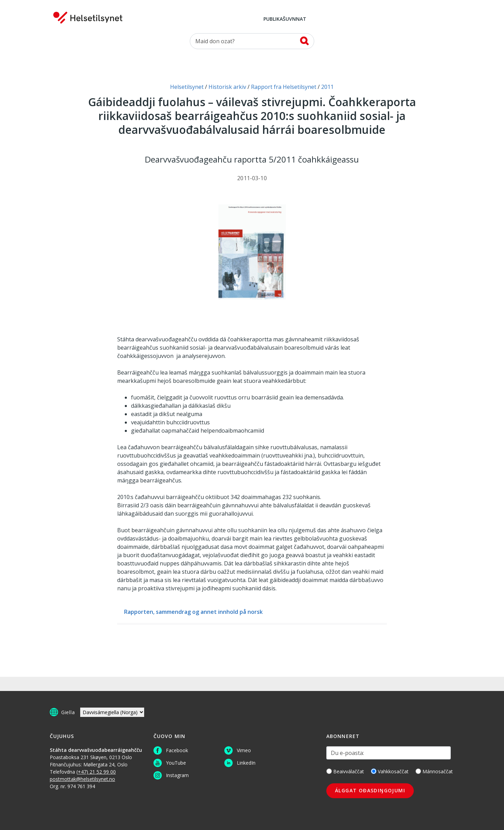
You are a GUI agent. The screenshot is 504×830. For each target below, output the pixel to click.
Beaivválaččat (345, 771)
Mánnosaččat (434, 771)
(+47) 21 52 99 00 (96, 772)
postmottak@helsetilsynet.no (82, 779)
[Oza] (252, 41)
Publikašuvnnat (285, 19)
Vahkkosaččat (390, 771)
